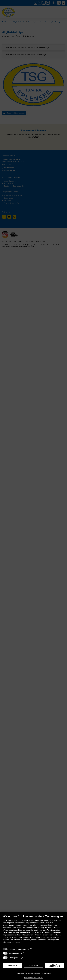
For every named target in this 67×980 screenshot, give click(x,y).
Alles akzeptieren (54, 965)
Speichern (33, 965)
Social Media (14, 953)
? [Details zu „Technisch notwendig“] (31, 949)
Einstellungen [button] (46, 973)
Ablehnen (13, 965)
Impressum (20, 973)
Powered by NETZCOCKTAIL (33, 978)
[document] (33, 931)
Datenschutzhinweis (33, 973)
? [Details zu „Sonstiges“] (22, 958)
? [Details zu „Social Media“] (24, 953)
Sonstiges (13, 958)
